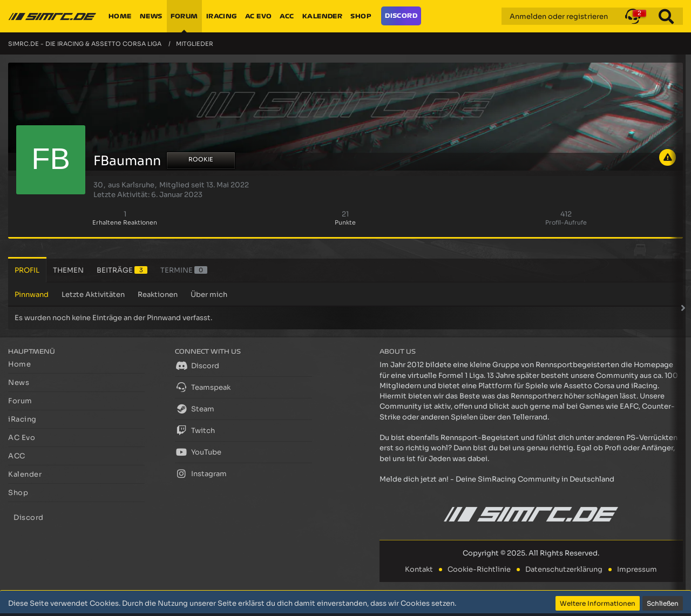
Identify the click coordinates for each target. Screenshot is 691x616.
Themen (68, 270)
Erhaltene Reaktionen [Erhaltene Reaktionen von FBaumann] (125, 222)
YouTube (198, 452)
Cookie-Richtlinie (479, 569)
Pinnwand (32, 295)
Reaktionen (158, 295)
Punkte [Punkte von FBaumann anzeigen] (345, 222)
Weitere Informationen (598, 603)
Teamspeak (203, 387)
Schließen (663, 603)
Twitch (195, 430)
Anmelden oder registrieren (559, 16)
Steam (195, 409)
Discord (197, 365)
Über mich (209, 295)
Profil (27, 270)
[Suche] (666, 16)
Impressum (637, 569)
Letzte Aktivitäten (93, 295)
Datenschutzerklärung (564, 569)
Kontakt (419, 569)
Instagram (201, 473)
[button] (633, 16)
